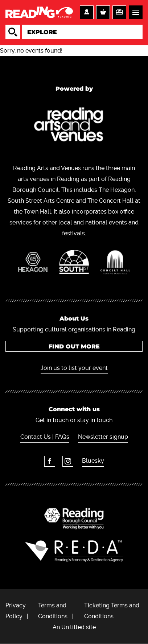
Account (87, 12)
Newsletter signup (103, 437)
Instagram (68, 461)
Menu (136, 12)
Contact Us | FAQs (45, 437)
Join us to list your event (74, 368)
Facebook (50, 461)
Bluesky (93, 461)
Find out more (74, 346)
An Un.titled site (74, 627)
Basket (103, 12)
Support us (119, 12)
